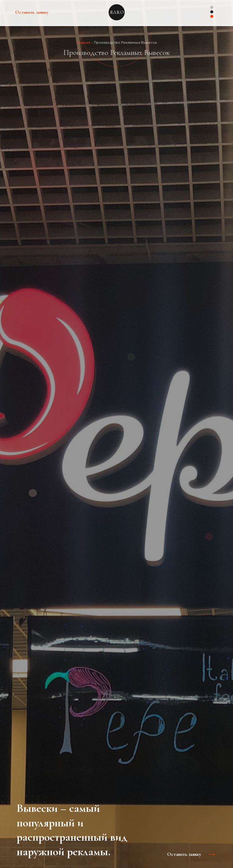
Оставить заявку (32, 12)
